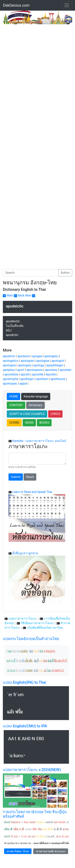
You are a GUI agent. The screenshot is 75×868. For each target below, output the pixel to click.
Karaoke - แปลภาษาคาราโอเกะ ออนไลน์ (39, 441)
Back (19, 295)
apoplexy (9, 370)
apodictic (9, 356)
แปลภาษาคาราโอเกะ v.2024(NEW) (32, 770)
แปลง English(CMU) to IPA (25, 726)
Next (30, 295)
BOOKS (44, 423)
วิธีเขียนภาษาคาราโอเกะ (37, 623)
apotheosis (58, 379)
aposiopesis (35, 370)
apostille (38, 374)
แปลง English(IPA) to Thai (24, 682)
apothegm (27, 379)
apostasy (51, 370)
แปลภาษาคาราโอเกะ (23, 618)
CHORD (14, 423)
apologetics (11, 361)
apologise (27, 361)
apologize (9, 365)
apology (39, 365)
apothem (42, 379)
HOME (14, 396)
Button (65, 273)
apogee (37, 356)
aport (21, 370)
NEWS (29, 423)
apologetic (51, 356)
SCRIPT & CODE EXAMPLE (27, 414)
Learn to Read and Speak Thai (32, 492)
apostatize (11, 374)
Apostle (51, 374)
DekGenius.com (16, 5)
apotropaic (10, 384)
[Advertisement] (37, 64)
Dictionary (36, 405)
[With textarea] (37, 459)
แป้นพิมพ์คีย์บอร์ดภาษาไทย (45, 628)
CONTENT (16, 405)
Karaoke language (36, 396)
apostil (25, 374)
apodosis (24, 356)
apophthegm (55, 365)
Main (8, 295)
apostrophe (10, 379)
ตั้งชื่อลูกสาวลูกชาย (25, 553)
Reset (30, 477)
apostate (65, 370)
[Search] (31, 273)
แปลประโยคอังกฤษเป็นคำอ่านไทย (31, 639)
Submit (16, 477)
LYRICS (55, 414)
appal (23, 384)
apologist (58, 361)
